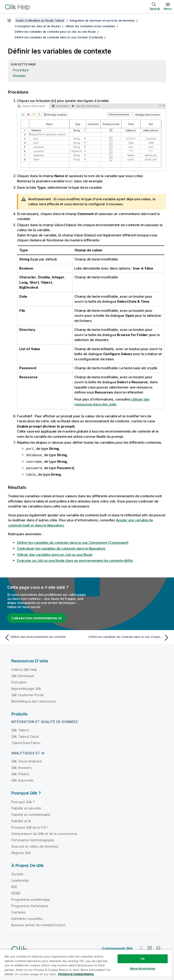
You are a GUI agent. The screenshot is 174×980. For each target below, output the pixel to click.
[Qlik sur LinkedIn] (150, 947)
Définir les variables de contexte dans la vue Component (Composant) (73, 541)
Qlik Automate (22, 779)
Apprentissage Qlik (26, 687)
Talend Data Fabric (26, 741)
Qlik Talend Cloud (25, 735)
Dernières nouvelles (27, 917)
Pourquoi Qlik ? (23, 801)
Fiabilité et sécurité (26, 807)
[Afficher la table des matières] (9, 20)
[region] (86, 965)
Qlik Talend (20, 729)
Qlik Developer (23, 674)
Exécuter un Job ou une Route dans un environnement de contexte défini (75, 559)
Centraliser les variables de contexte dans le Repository (61, 547)
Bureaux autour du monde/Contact (38, 924)
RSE (14, 885)
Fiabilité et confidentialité (31, 813)
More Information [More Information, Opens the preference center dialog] (143, 968)
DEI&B (16, 892)
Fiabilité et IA (21, 820)
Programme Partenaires (30, 905)
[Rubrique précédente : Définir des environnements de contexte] (44, 636)
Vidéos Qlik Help (24, 668)
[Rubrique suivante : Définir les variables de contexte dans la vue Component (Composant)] (130, 636)
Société (17, 873)
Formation (19, 681)
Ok (143, 959)
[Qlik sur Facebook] (158, 947)
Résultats (19, 76)
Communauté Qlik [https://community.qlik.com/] (117, 947)
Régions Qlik (21, 851)
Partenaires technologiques (33, 839)
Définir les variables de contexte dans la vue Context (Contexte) (59, 37)
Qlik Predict (20, 773)
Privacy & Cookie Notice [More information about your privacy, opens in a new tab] (76, 974)
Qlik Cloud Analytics (27, 760)
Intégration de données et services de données (102, 20)
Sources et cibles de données (35, 845)
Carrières (18, 911)
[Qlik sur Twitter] (141, 947)
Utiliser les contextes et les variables (90, 26)
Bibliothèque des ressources (34, 700)
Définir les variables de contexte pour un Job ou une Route (55, 32)
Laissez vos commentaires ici (37, 617)
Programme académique (31, 898)
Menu (168, 9)
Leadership (20, 879)
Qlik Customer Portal (27, 694)
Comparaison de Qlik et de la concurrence (44, 832)
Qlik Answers (22, 766)
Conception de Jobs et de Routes (38, 26)
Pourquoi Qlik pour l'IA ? (30, 826)
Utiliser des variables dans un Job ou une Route (55, 553)
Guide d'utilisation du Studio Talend (40, 20)
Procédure (21, 70)
